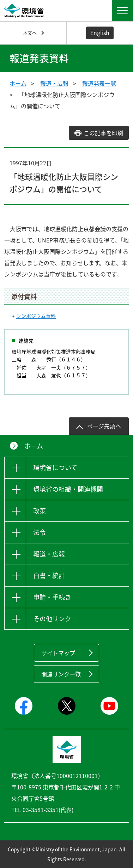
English (100, 33)
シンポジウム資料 (36, 316)
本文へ (30, 33)
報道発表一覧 (99, 83)
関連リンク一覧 (61, 674)
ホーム (18, 83)
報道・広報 (54, 83)
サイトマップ (58, 653)
